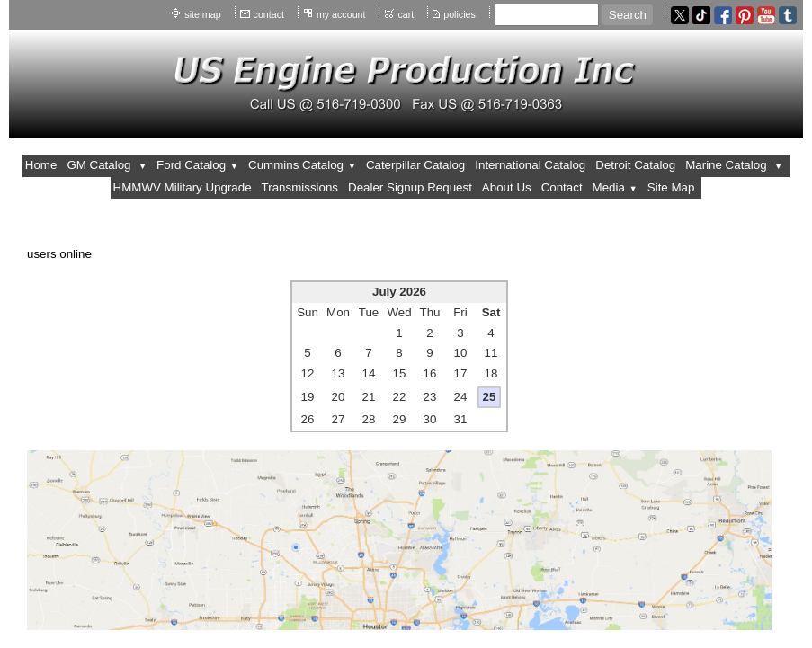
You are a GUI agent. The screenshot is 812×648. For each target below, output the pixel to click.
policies (460, 14)
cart (406, 14)
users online (59, 254)
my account (341, 14)
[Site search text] (547, 15)
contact (269, 14)
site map (202, 14)
